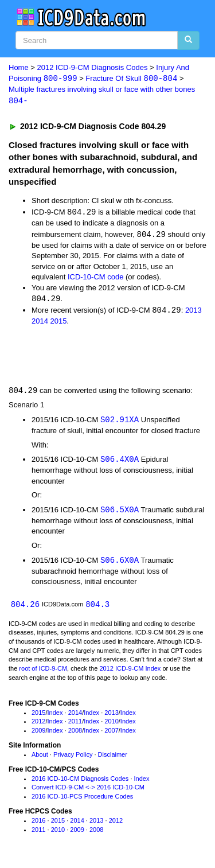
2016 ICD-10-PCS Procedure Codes (82, 800)
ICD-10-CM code (96, 278)
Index (55, 716)
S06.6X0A (120, 563)
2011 (75, 725)
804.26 (25, 608)
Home (19, 67)
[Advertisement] (92, 357)
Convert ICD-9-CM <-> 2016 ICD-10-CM (88, 791)
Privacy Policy (73, 758)
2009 (38, 734)
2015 (59, 323)
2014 (40, 323)
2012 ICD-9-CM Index (130, 672)
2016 (38, 824)
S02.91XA (120, 422)
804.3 (97, 608)
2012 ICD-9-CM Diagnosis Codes (93, 67)
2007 (111, 734)
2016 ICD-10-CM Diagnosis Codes (80, 783)
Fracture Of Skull (131, 79)
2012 (38, 725)
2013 (193, 312)
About (40, 758)
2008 (75, 734)
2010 (111, 725)
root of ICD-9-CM (43, 672)
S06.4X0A (120, 462)
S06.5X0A (120, 513)
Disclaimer (113, 758)
